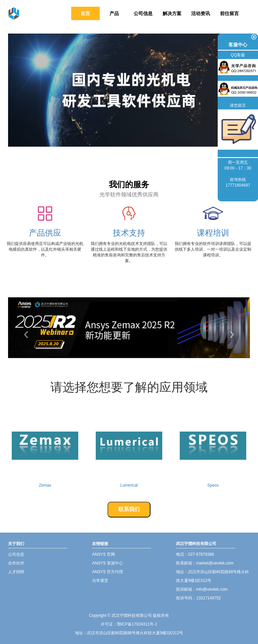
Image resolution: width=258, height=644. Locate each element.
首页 (85, 13)
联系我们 (129, 509)
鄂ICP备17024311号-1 (137, 624)
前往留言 (229, 13)
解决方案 (172, 13)
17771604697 (238, 185)
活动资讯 (201, 13)
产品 (114, 13)
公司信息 (143, 13)
